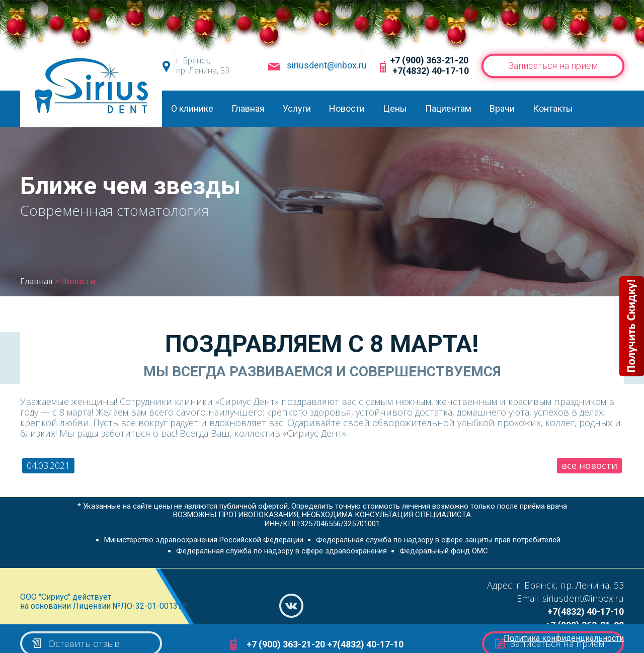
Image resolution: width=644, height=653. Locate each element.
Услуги (297, 108)
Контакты (553, 108)
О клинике (192, 108)
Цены (395, 108)
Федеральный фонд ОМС (444, 551)
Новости (347, 108)
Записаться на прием (553, 66)
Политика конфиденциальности (564, 638)
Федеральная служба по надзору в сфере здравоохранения (281, 551)
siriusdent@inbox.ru (327, 65)
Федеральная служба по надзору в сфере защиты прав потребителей (438, 540)
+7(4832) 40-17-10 (431, 71)
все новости (589, 465)
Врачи (502, 108)
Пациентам (448, 108)
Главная (248, 108)
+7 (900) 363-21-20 (429, 60)
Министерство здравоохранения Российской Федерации (204, 540)
